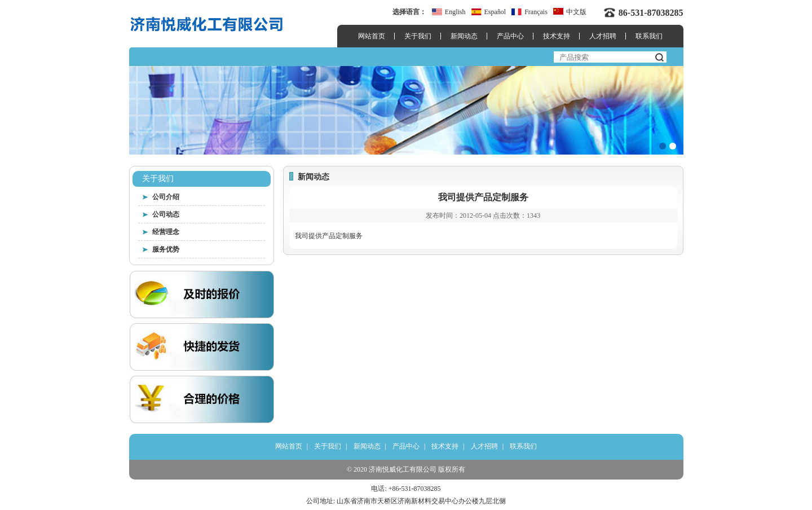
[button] (663, 146)
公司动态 (166, 214)
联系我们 (649, 36)
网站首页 (372, 36)
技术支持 (557, 36)
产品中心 (510, 36)
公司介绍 (166, 197)
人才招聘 (603, 36)
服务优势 (166, 249)
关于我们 (418, 36)
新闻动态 (464, 36)
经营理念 (166, 232)
